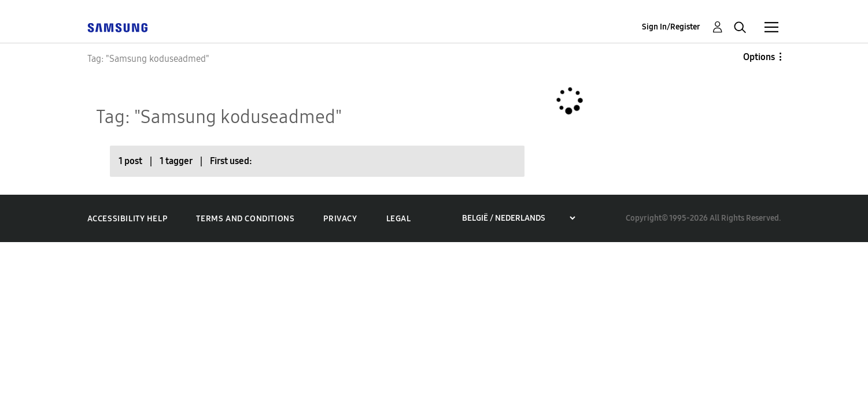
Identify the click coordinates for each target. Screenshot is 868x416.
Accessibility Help (128, 219)
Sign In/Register (671, 27)
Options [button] (759, 57)
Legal (399, 219)
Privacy (340, 219)
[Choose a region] (518, 218)
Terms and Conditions (245, 219)
